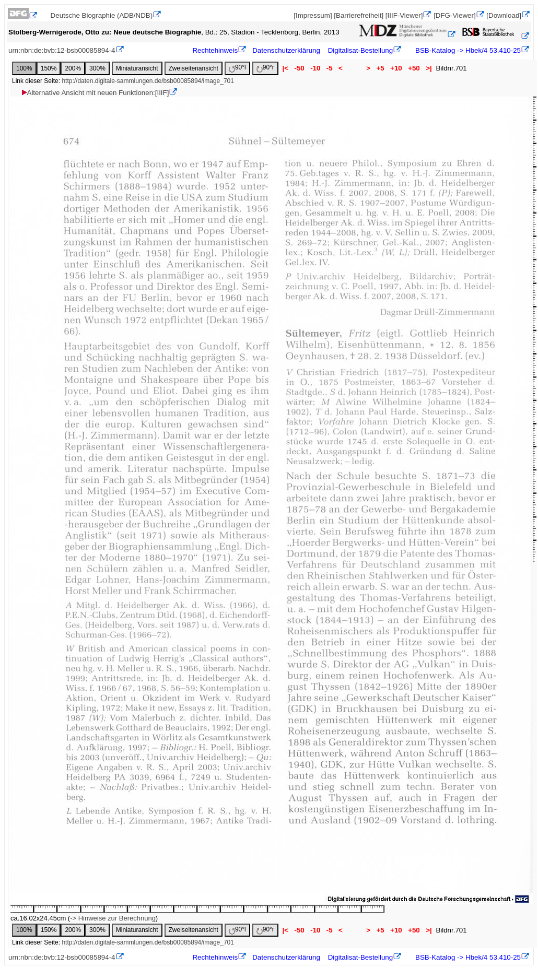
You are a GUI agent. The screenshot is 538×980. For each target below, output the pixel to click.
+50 (414, 68)
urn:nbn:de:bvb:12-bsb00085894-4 (62, 50)
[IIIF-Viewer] (404, 15)
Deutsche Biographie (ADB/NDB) (102, 15)
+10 (396, 68)
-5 (329, 68)
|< (285, 68)
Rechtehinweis (215, 50)
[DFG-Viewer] (454, 15)
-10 (315, 68)
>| (429, 68)
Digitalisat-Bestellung (360, 50)
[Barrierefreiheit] (359, 15)
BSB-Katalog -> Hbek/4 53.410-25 (467, 50)
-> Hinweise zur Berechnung (113, 918)
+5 (381, 68)
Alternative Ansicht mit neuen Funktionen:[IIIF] (95, 93)
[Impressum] (313, 15)
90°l (237, 68)
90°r (265, 68)
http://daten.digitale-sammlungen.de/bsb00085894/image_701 (148, 81)
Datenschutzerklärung (286, 50)
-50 (300, 68)
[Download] (504, 15)
